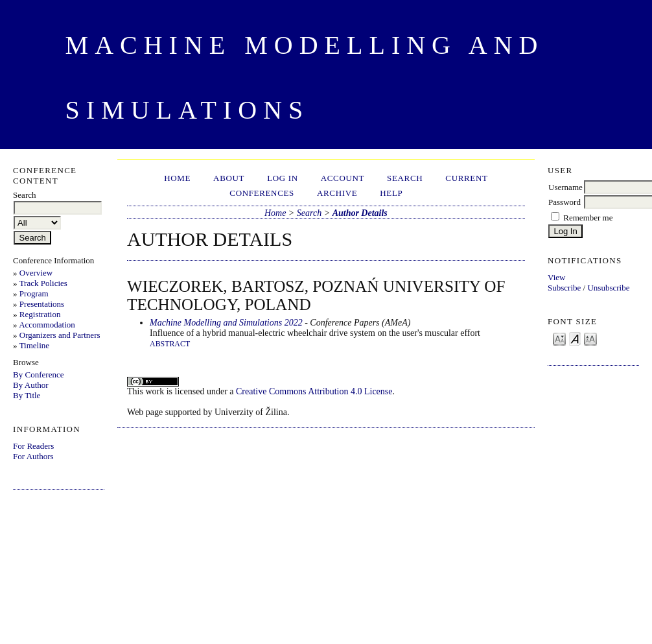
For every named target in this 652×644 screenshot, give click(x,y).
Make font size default (575, 338)
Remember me (588, 218)
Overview (36, 273)
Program (34, 293)
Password (565, 202)
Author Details (360, 213)
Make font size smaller (559, 338)
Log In (283, 178)
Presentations (42, 304)
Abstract (170, 344)
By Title (27, 395)
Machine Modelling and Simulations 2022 (226, 323)
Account (343, 178)
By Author (31, 385)
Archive (337, 193)
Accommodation (47, 325)
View (556, 277)
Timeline (34, 345)
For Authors (33, 456)
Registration (40, 314)
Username (565, 187)
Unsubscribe (608, 288)
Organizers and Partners (60, 335)
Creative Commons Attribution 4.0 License (314, 391)
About (229, 178)
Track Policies (43, 283)
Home (177, 178)
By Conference (38, 375)
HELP (391, 193)
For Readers (33, 446)
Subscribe (564, 288)
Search (405, 178)
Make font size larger (590, 338)
